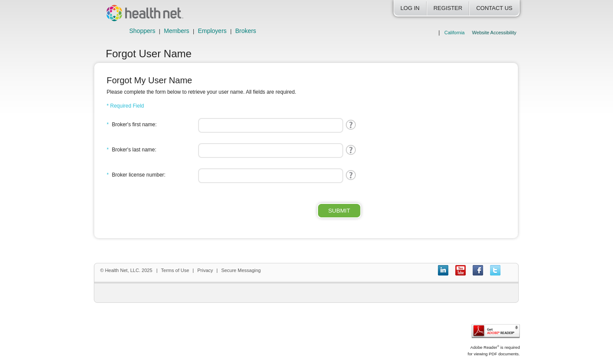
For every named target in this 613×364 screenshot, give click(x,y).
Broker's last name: (132, 150)
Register (448, 8)
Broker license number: (136, 175)
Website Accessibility (494, 33)
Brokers (245, 31)
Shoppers (142, 31)
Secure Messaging (241, 270)
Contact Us (494, 8)
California (454, 33)
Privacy (205, 270)
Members (176, 31)
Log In (410, 8)
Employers (212, 31)
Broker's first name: (132, 125)
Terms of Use (175, 270)
